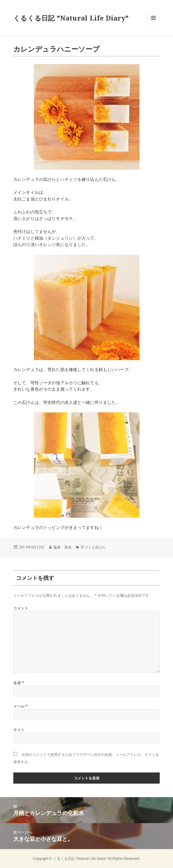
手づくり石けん (93, 547)
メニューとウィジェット (153, 24)
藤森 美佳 (62, 547)
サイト (19, 730)
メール (21, 706)
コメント (21, 608)
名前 (19, 683)
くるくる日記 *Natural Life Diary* (71, 18)
